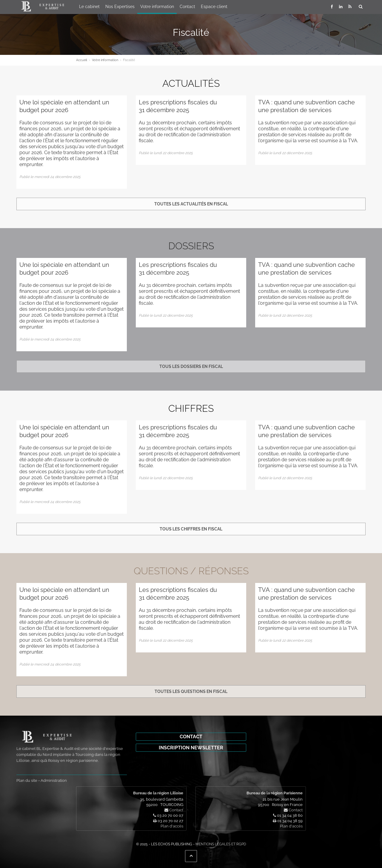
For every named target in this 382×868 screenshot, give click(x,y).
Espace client (214, 7)
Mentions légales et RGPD (221, 844)
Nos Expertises (120, 7)
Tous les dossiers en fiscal (191, 366)
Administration (54, 780)
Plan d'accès (172, 826)
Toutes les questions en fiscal (191, 691)
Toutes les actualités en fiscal (191, 204)
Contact (187, 7)
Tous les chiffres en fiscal (191, 529)
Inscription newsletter (191, 748)
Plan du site (27, 780)
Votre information (157, 7)
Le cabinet (89, 7)
